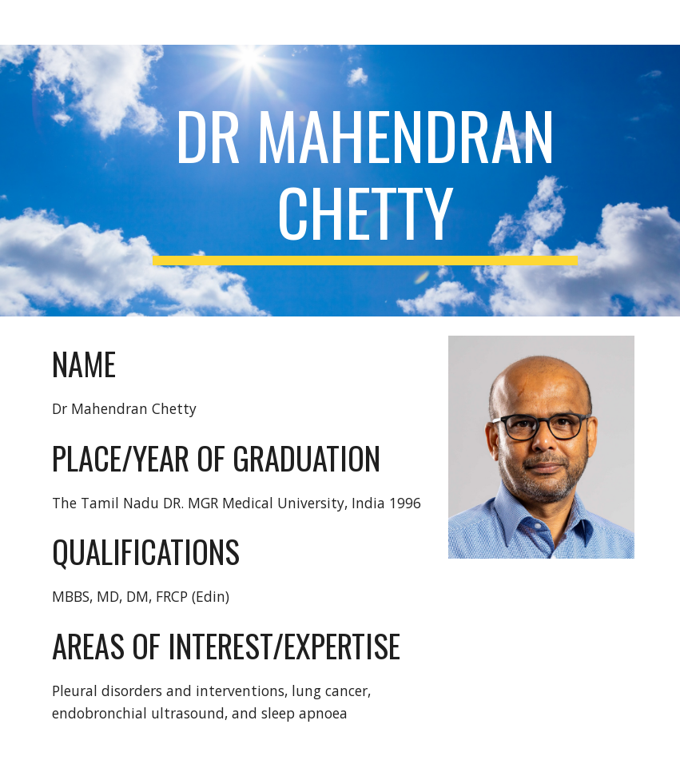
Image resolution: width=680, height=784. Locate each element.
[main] (365, 181)
